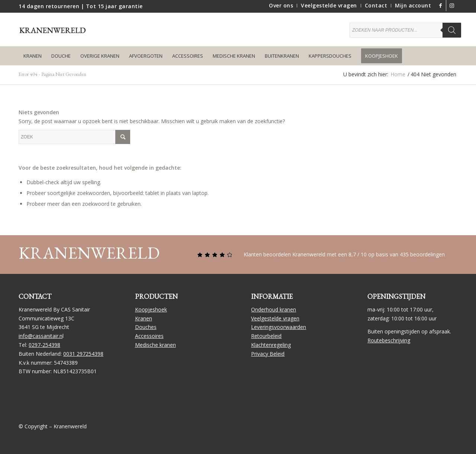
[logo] (56, 35)
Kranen (144, 318)
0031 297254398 (83, 354)
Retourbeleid (266, 336)
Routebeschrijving (389, 340)
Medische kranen (155, 345)
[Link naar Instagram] (452, 6)
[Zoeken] (452, 30)
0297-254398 (44, 345)
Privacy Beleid (268, 354)
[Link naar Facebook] (440, 6)
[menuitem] (281, 6)
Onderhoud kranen (274, 309)
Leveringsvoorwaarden (279, 327)
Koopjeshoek (151, 309)
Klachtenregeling (271, 345)
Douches (146, 327)
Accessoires (149, 336)
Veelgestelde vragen (275, 318)
